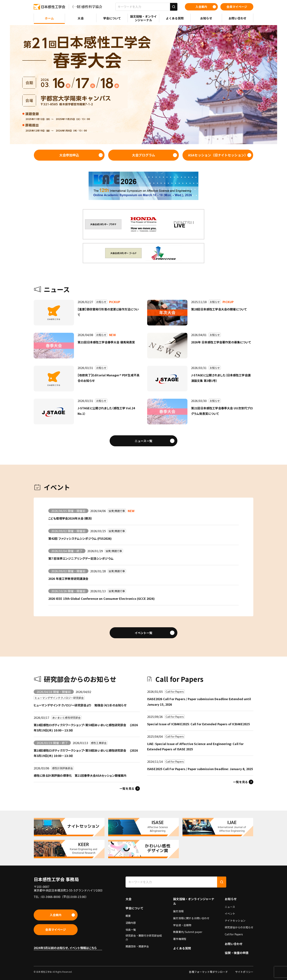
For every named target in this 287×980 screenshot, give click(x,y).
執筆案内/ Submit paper (188, 932)
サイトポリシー (244, 972)
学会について (134, 908)
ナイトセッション (235, 920)
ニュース (230, 907)
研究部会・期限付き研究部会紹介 (144, 938)
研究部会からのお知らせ (239, 927)
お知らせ (231, 899)
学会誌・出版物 (182, 925)
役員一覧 (131, 930)
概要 (128, 916)
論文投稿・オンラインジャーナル (194, 901)
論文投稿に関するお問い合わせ (191, 918)
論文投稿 (178, 911)
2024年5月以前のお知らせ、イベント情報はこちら (65, 948)
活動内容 (131, 923)
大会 (128, 899)
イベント (230, 914)
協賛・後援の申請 (237, 953)
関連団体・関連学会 (137, 946)
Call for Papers (234, 934)
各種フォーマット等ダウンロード (208, 972)
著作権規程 (180, 939)
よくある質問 (182, 948)
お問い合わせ (234, 944)
